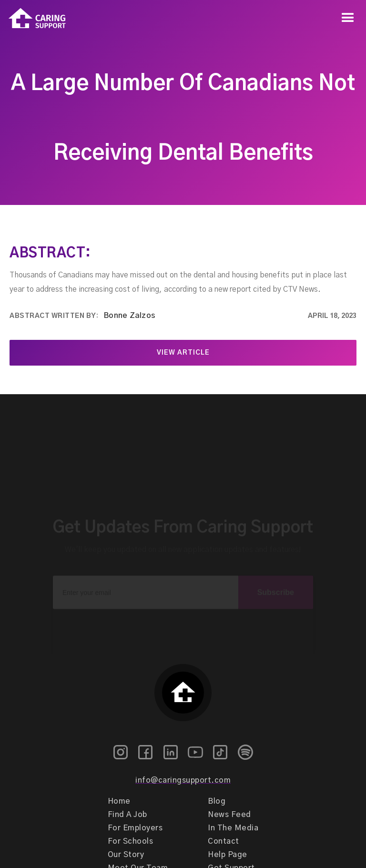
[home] (33, 18)
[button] (348, 18)
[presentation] (183, 619)
